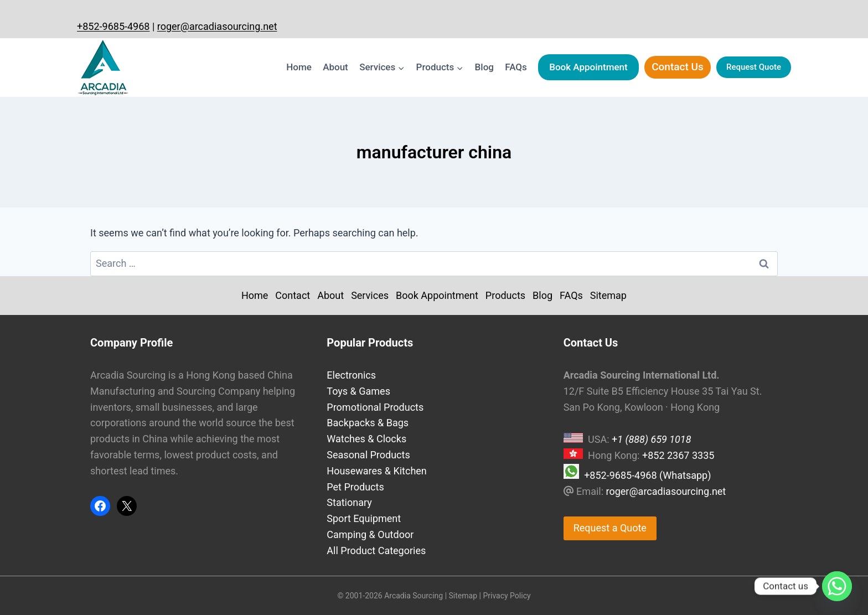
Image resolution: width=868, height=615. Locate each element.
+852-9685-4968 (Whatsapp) (647, 475)
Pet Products (355, 487)
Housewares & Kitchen (376, 471)
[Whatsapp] (837, 586)
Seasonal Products (368, 455)
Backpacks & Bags (368, 423)
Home (299, 67)
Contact (293, 295)
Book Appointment (588, 67)
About (335, 67)
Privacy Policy (507, 596)
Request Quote (754, 67)
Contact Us (678, 67)
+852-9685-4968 (113, 26)
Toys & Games (358, 391)
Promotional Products (375, 407)
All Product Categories (376, 551)
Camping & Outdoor (370, 534)
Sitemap (608, 295)
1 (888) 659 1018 (654, 439)
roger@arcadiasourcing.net (217, 26)
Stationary (349, 502)
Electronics (351, 375)
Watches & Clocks (366, 439)
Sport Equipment (364, 518)
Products (505, 295)
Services (370, 295)
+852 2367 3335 (678, 455)
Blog (484, 67)
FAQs (516, 67)
